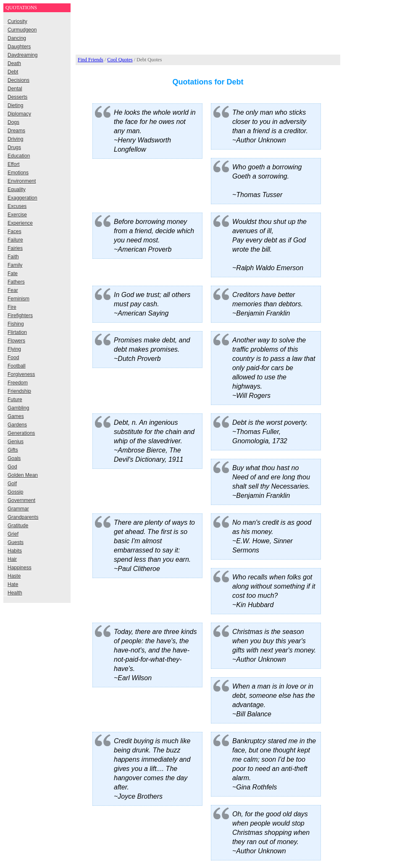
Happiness (20, 568)
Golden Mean (23, 475)
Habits (15, 551)
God (12, 467)
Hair (12, 559)
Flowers (16, 341)
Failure (15, 240)
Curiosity (17, 21)
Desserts (17, 97)
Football (17, 366)
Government (21, 500)
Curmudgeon (22, 30)
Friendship (19, 391)
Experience (20, 223)
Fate (13, 274)
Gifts (13, 450)
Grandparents (23, 517)
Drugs (14, 147)
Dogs (13, 122)
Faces (14, 231)
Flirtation (17, 332)
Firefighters (20, 316)
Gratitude (18, 526)
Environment (22, 181)
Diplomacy (19, 114)
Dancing (17, 38)
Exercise (17, 215)
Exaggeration (22, 198)
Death (14, 63)
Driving (15, 139)
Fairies (15, 248)
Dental (15, 89)
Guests (16, 542)
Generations (21, 433)
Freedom (18, 383)
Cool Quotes (120, 60)
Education (19, 156)
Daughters (19, 47)
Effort (13, 164)
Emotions (18, 173)
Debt (13, 72)
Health (15, 593)
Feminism (18, 299)
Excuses (17, 206)
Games (16, 416)
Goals (14, 458)
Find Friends (91, 60)
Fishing (16, 324)
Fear (13, 290)
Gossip (15, 492)
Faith (13, 257)
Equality (17, 189)
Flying (14, 349)
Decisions (18, 80)
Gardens (17, 425)
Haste (14, 576)
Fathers (16, 282)
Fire (12, 307)
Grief (13, 534)
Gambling (18, 408)
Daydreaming (22, 55)
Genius (16, 442)
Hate (13, 584)
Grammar (18, 509)
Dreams (16, 131)
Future (15, 400)
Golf (12, 484)
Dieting (15, 105)
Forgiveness (21, 374)
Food (13, 358)
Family (15, 265)
